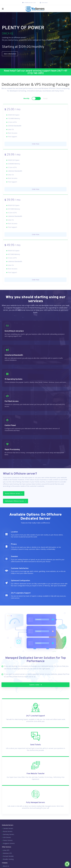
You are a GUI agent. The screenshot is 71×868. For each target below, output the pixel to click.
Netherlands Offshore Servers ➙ (17, 504)
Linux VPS (6, 854)
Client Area (44, 3)
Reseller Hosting (8, 863)
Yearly (45, 101)
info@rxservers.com (28, 3)
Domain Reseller (8, 860)
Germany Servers (9, 838)
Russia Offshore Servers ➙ (15, 497)
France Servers (8, 844)
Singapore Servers (9, 847)
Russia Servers (8, 835)
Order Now (36, 147)
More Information (11, 54)
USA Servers (7, 841)
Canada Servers (8, 832)
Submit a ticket (36, 693)
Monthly (26, 101)
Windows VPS (7, 857)
